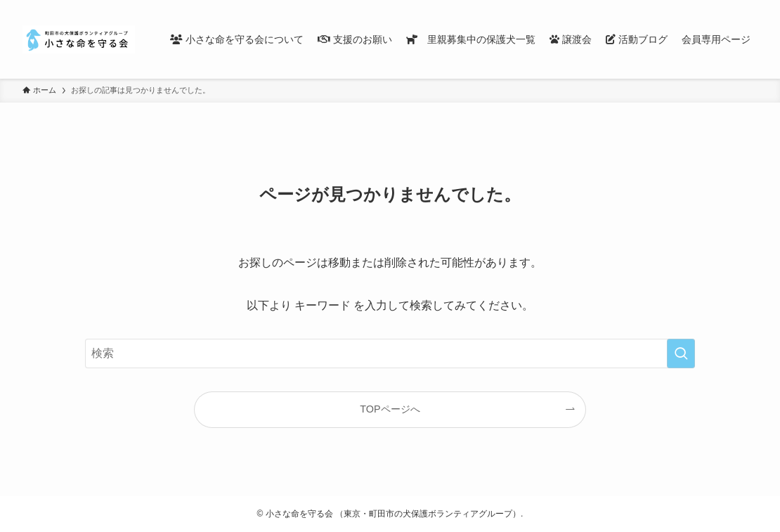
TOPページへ (390, 409)
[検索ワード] (390, 353)
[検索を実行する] (681, 353)
